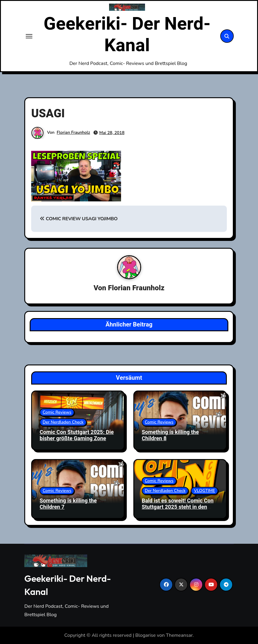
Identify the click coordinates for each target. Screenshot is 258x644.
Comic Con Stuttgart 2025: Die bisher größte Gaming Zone (77, 436)
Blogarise (146, 635)
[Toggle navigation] (29, 36)
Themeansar (179, 635)
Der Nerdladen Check (63, 422)
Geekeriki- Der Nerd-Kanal (127, 35)
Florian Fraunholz (73, 132)
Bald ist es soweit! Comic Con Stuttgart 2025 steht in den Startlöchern (178, 507)
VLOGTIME (205, 491)
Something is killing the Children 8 (170, 436)
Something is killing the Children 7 (68, 504)
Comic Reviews (57, 412)
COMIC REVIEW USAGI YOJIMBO (79, 219)
